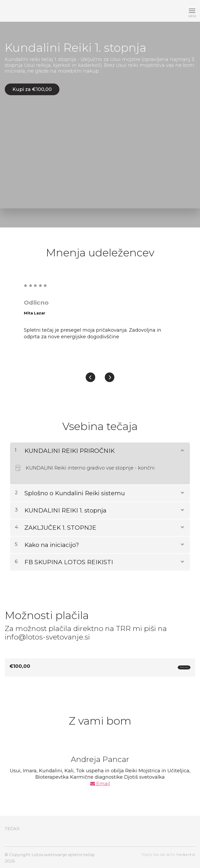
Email (100, 782)
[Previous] (90, 374)
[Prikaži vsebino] (182, 446)
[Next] (110, 374)
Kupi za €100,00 (32, 89)
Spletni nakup (170, 665)
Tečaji (12, 827)
